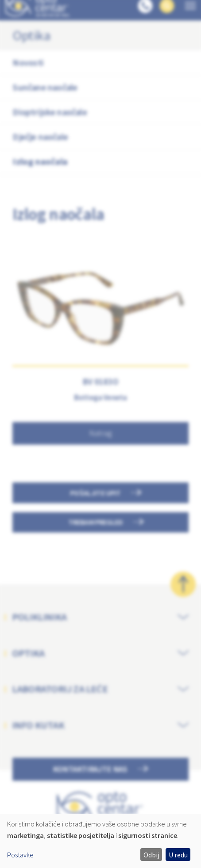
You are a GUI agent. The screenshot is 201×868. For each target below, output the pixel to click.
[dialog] (100, 841)
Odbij (151, 855)
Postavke (20, 855)
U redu (178, 855)
